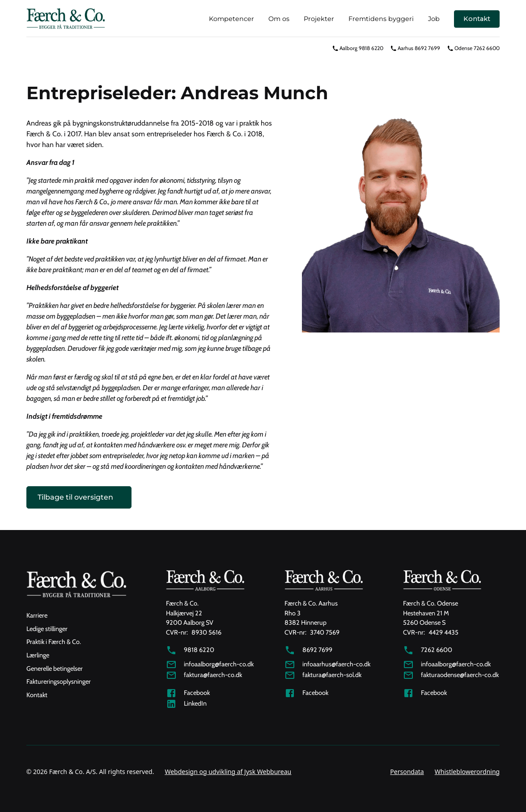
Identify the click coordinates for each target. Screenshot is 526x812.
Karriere (37, 615)
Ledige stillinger (47, 629)
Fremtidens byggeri (381, 19)
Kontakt (477, 19)
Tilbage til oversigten (75, 497)
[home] (66, 19)
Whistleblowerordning (467, 772)
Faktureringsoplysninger (59, 682)
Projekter (319, 19)
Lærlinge (38, 655)
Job (434, 19)
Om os (279, 19)
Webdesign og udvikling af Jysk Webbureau (228, 772)
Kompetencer (231, 19)
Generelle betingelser (55, 669)
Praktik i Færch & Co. (54, 642)
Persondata (407, 772)
